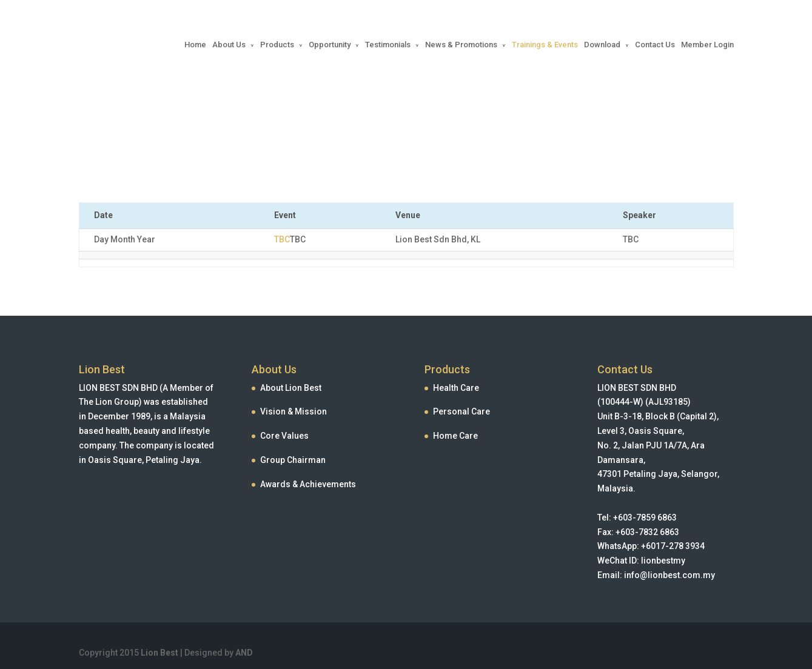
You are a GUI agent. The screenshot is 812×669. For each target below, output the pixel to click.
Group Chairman (293, 460)
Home (195, 45)
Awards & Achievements (308, 484)
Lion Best (159, 653)
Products (277, 45)
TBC (282, 239)
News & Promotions (461, 45)
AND (244, 653)
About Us (229, 45)
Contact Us (655, 45)
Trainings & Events (545, 45)
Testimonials (388, 45)
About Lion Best (291, 388)
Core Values (284, 436)
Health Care (456, 388)
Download (602, 45)
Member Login (707, 45)
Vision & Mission (294, 411)
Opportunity (330, 45)
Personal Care (461, 411)
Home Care (455, 436)
